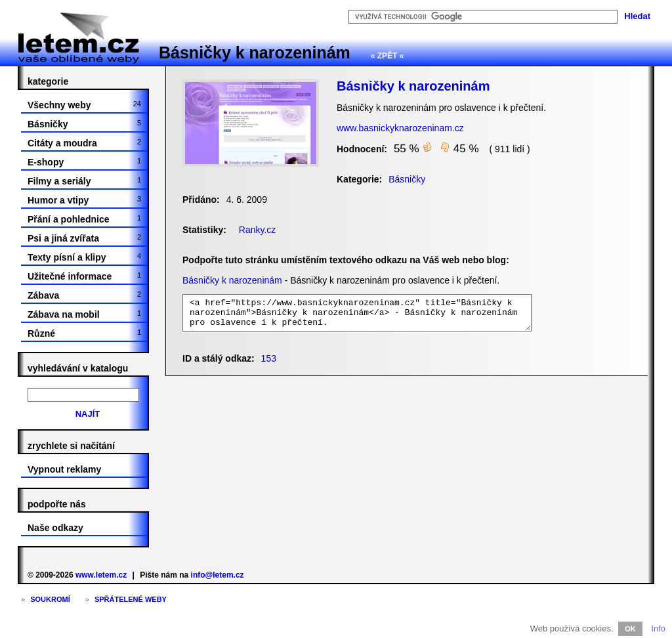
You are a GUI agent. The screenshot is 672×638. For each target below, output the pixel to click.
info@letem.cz (218, 575)
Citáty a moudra (84, 143)
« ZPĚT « (388, 56)
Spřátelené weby (131, 599)
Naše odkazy (55, 528)
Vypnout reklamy (64, 469)
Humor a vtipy (84, 200)
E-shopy (84, 162)
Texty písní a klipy (84, 257)
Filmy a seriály (84, 181)
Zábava (84, 295)
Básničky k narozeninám (255, 53)
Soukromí (50, 599)
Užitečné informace (84, 276)
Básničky (84, 124)
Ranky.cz (258, 230)
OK (630, 629)
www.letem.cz (101, 575)
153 (269, 358)
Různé (84, 333)
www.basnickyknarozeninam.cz (400, 128)
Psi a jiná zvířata (84, 238)
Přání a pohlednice (84, 219)
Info (658, 628)
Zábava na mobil (84, 314)
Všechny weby (84, 105)
